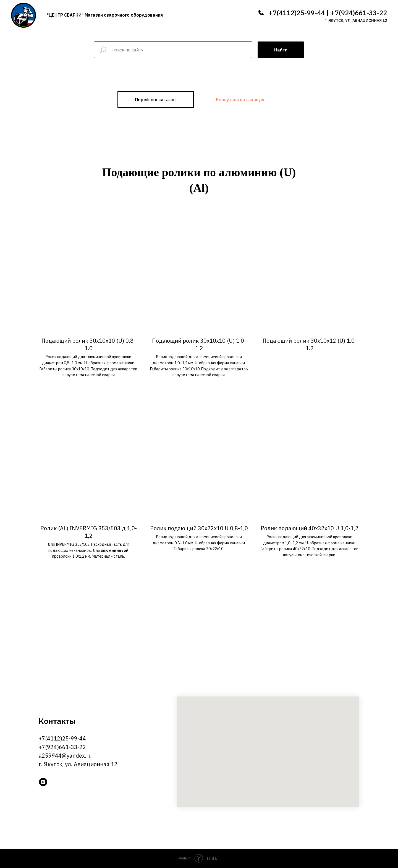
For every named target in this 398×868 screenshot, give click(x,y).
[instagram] (43, 782)
